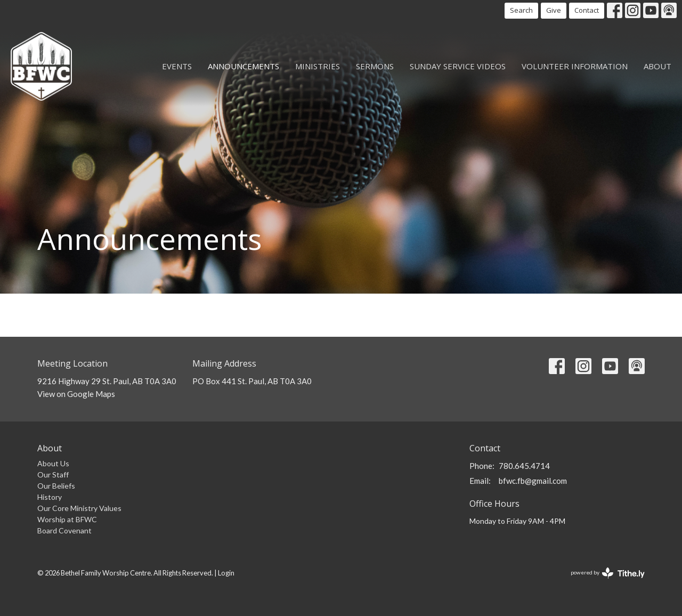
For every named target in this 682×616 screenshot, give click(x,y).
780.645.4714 (524, 466)
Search (521, 10)
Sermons (375, 66)
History (50, 497)
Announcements (243, 66)
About (657, 66)
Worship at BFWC (67, 519)
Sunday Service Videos (458, 66)
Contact (587, 10)
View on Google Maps (76, 394)
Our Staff (53, 475)
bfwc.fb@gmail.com (533, 481)
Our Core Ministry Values (79, 508)
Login (226, 573)
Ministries (318, 66)
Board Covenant (64, 530)
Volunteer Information (575, 66)
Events (177, 66)
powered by (608, 573)
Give (554, 10)
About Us (53, 463)
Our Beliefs (56, 486)
